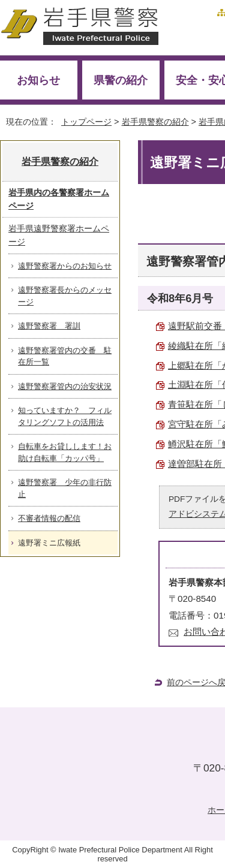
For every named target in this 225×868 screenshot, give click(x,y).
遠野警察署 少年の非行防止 (65, 488)
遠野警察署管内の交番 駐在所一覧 (65, 356)
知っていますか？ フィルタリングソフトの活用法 (65, 416)
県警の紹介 (121, 80)
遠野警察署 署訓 (49, 326)
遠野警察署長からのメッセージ (65, 296)
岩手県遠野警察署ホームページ (59, 235)
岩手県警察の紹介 (155, 122)
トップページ (86, 122)
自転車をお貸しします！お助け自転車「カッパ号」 (65, 452)
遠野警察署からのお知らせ (65, 266)
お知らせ (38, 80)
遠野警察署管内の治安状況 (65, 386)
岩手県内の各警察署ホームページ (59, 199)
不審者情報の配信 (49, 518)
